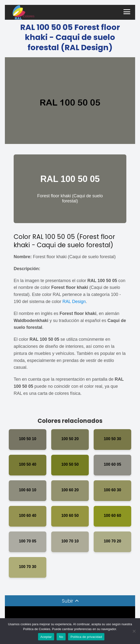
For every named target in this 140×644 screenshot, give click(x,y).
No (61, 637)
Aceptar (46, 637)
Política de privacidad (86, 637)
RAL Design (74, 302)
